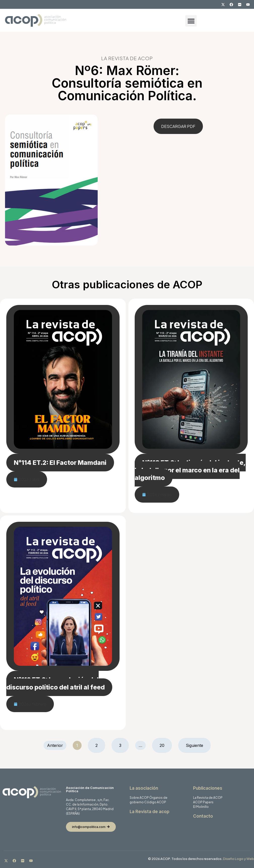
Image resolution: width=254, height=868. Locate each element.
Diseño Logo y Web (239, 859)
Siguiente (194, 745)
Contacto (203, 816)
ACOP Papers (203, 802)
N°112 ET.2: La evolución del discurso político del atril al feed (56, 683)
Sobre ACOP (139, 798)
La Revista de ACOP (208, 798)
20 (166, 743)
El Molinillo (201, 807)
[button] (191, 21)
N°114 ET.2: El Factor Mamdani (60, 463)
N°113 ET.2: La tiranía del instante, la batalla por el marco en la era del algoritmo (190, 470)
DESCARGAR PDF (178, 126)
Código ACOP (155, 802)
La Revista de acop (150, 812)
